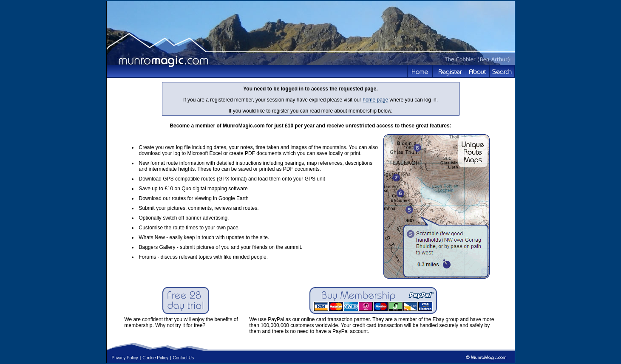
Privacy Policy (125, 358)
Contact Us (183, 358)
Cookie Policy (155, 358)
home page (375, 100)
